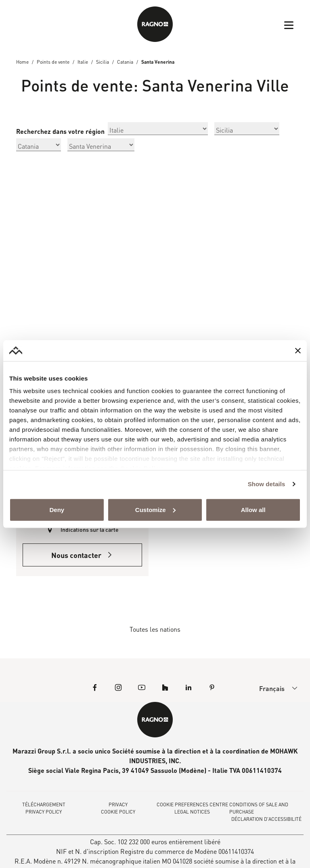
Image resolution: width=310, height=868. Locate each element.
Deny (57, 510)
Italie (83, 62)
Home (22, 62)
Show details (267, 484)
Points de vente (53, 62)
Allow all (253, 510)
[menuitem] (272, 688)
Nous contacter (82, 555)
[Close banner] (298, 350)
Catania (125, 62)
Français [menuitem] (272, 688)
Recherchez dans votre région (60, 131)
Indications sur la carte (90, 530)
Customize (155, 510)
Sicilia (103, 62)
